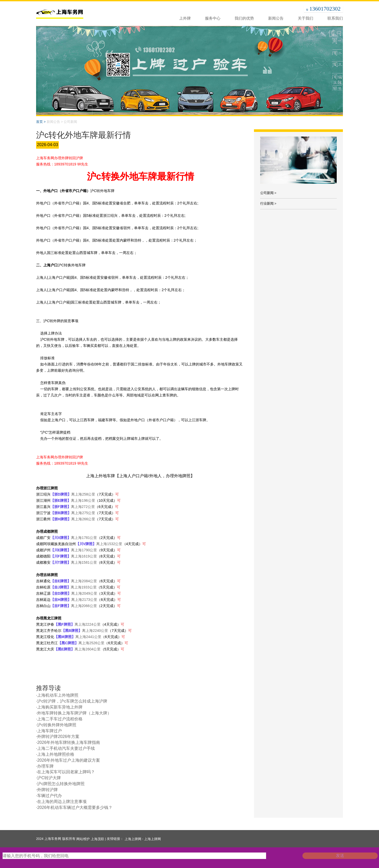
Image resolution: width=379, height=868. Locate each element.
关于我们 (306, 18)
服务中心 (213, 18)
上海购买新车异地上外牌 (60, 707)
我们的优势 (244, 18)
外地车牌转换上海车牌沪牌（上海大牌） (74, 713)
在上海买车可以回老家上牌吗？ (66, 772)
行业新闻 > (268, 204)
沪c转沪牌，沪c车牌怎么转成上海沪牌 (72, 701)
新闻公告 (276, 18)
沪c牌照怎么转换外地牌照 (61, 784)
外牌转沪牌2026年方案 (58, 736)
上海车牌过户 (50, 731)
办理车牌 (45, 766)
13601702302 (325, 9)
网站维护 (83, 839)
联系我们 (335, 18)
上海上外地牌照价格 (56, 754)
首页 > (41, 122)
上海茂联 (97, 839)
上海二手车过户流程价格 (60, 719)
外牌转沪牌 (47, 790)
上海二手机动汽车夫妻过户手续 (66, 748)
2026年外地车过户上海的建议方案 (69, 760)
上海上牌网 (133, 839)
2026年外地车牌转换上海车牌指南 (69, 742)
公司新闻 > (268, 193)
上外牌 (185, 18)
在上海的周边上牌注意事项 (62, 802)
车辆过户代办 (50, 796)
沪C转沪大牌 (49, 778)
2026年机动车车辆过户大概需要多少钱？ (75, 807)
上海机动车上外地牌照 (58, 695)
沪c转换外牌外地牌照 (57, 725)
